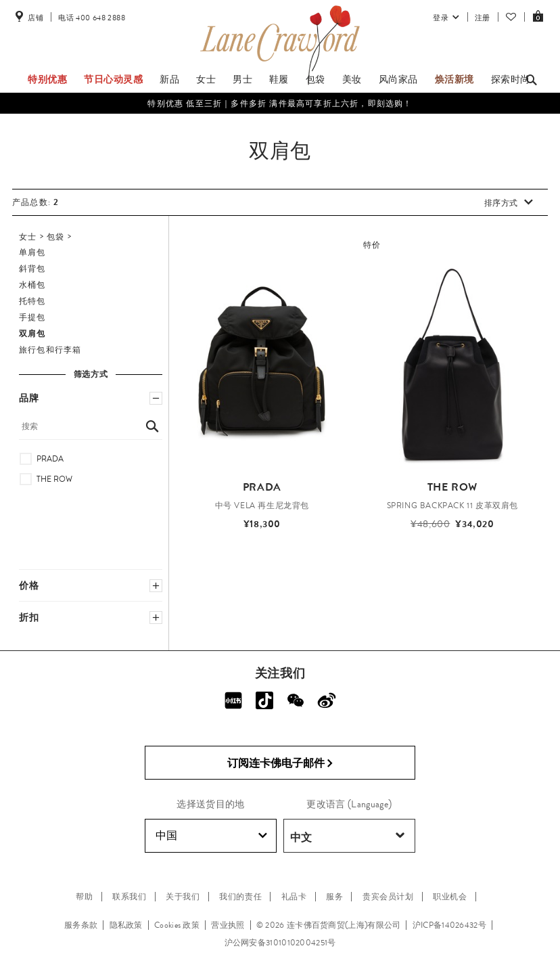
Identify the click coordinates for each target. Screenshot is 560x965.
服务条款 (81, 925)
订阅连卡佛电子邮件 (280, 763)
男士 (242, 79)
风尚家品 (398, 79)
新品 (169, 79)
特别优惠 (47, 79)
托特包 (32, 301)
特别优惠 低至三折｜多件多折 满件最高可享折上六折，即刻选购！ (280, 104)
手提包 (32, 317)
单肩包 (32, 252)
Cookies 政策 (177, 925)
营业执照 (228, 925)
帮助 (84, 897)
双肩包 (32, 334)
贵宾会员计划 (388, 897)
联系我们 (129, 897)
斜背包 (32, 269)
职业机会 (450, 897)
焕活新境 (454, 79)
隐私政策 (126, 925)
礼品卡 (294, 897)
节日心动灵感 (114, 79)
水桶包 (32, 285)
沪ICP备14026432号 (449, 925)
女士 (206, 79)
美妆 (352, 79)
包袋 (316, 79)
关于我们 (183, 897)
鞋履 (279, 79)
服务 (334, 897)
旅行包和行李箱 (50, 350)
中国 (211, 836)
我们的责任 (240, 897)
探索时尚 (511, 79)
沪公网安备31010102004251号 (280, 943)
